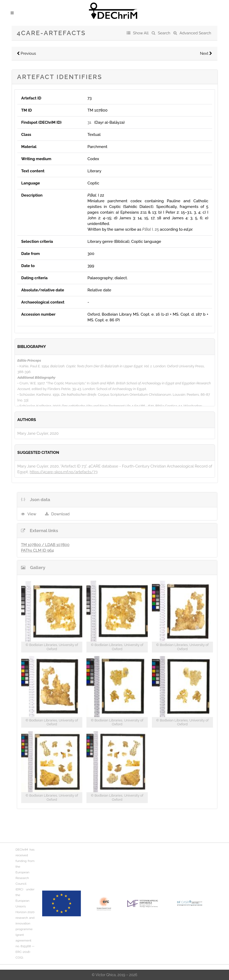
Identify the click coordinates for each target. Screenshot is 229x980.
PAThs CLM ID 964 (37, 550)
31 (89, 122)
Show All (141, 33)
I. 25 (151, 229)
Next (206, 53)
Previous (26, 53)
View (32, 514)
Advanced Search (195, 33)
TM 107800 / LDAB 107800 (45, 545)
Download (60, 514)
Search (164, 33)
